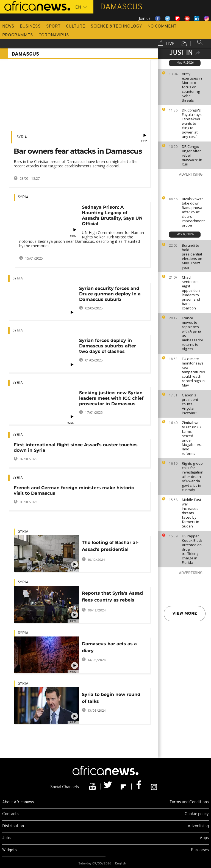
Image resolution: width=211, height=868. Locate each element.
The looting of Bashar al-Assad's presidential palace (110, 547)
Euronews (200, 850)
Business (30, 26)
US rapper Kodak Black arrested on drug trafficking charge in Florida (192, 549)
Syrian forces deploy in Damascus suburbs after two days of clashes (108, 346)
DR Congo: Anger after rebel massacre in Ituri (192, 155)
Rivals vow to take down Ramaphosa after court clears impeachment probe (193, 212)
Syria (22, 137)
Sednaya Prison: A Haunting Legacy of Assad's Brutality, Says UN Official (112, 215)
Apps (204, 838)
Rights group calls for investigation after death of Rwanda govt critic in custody (193, 477)
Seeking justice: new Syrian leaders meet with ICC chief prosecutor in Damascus (111, 398)
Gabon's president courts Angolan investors (190, 404)
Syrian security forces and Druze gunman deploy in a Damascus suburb (110, 294)
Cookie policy (197, 814)
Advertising (198, 826)
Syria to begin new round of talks (111, 698)
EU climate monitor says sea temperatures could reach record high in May (193, 372)
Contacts (10, 814)
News (8, 26)
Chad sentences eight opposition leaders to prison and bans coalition (191, 293)
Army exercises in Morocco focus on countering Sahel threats (192, 87)
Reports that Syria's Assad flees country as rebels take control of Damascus (112, 598)
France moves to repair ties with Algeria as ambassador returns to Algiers (193, 333)
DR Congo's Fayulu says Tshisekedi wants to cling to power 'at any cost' (192, 123)
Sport (53, 26)
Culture (76, 26)
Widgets (9, 850)
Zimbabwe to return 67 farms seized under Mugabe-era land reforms (192, 438)
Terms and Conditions (189, 802)
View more (185, 614)
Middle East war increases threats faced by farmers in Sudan (191, 513)
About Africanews (18, 802)
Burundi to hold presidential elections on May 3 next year (192, 256)
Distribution (13, 826)
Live (166, 44)
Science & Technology (116, 26)
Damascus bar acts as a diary (109, 647)
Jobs (6, 838)
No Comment (162, 26)
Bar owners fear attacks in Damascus (78, 151)
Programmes (18, 35)
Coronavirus (54, 35)
